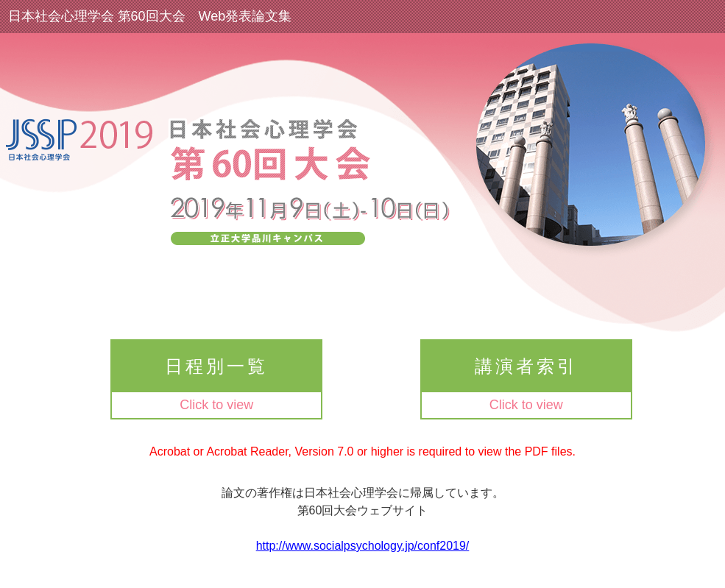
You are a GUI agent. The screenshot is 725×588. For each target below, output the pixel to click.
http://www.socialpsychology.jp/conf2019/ (363, 546)
